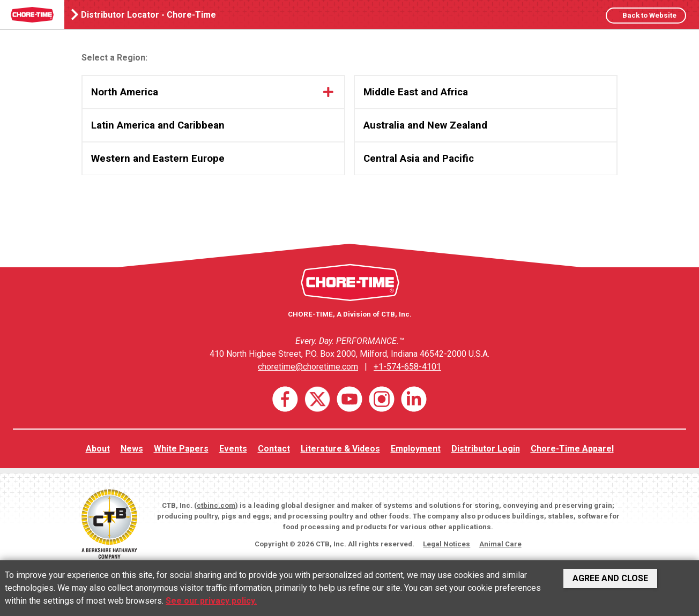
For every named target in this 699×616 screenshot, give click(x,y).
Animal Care (500, 544)
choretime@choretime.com (308, 367)
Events (233, 449)
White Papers (181, 449)
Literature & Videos (340, 449)
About (98, 449)
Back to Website (649, 15)
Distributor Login (486, 449)
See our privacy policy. (211, 601)
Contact (274, 449)
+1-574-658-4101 (407, 367)
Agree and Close (610, 578)
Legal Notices (447, 544)
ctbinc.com (216, 505)
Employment (416, 449)
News (132, 449)
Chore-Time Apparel (572, 449)
